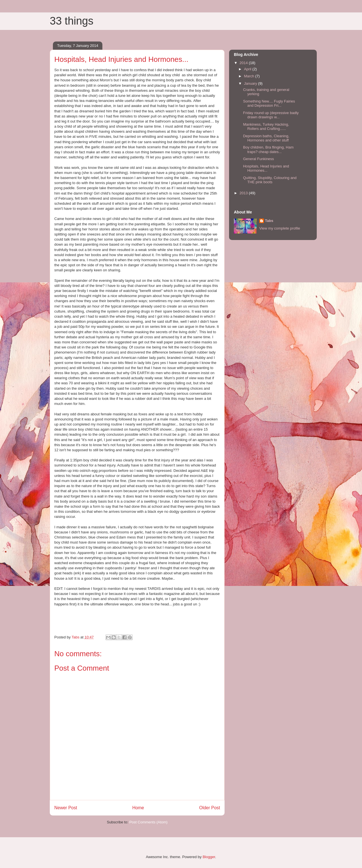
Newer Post (66, 808)
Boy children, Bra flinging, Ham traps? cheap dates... (268, 150)
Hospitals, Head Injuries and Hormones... (266, 168)
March (250, 76)
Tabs (269, 221)
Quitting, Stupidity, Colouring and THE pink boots (270, 180)
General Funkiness (258, 159)
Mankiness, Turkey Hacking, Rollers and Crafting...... (266, 127)
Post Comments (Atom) (148, 822)
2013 (244, 193)
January (251, 83)
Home (138, 808)
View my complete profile (280, 228)
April (248, 69)
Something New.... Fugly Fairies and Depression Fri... (269, 103)
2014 (244, 63)
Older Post (210, 808)
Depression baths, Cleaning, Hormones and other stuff (266, 138)
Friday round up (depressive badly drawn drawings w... (271, 115)
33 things (72, 21)
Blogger (209, 857)
